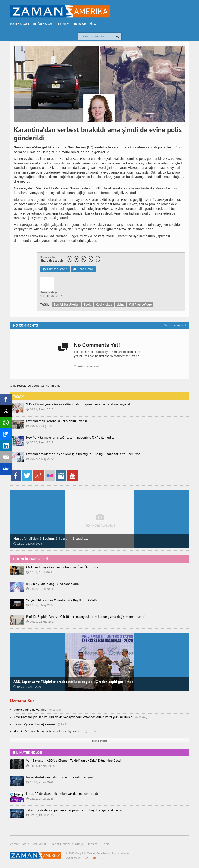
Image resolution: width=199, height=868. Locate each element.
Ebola (88, 305)
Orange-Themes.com (92, 858)
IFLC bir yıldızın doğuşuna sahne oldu (53, 584)
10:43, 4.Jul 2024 (39, 572)
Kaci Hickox (104, 305)
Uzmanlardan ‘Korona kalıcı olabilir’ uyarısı (57, 421)
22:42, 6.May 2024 (40, 605)
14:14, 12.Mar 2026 (41, 766)
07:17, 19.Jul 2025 (40, 815)
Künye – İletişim (86, 844)
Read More (99, 741)
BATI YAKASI (20, 24)
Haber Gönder (61, 844)
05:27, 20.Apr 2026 (28, 687)
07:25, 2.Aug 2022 (40, 442)
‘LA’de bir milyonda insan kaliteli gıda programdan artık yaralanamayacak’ (79, 404)
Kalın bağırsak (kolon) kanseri (34, 724)
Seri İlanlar (39, 844)
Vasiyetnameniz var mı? (30, 710)
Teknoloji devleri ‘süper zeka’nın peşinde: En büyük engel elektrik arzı (75, 810)
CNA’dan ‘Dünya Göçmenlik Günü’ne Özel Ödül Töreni (64, 567)
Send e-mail (83, 269)
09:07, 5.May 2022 (40, 459)
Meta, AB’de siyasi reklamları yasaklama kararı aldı (62, 794)
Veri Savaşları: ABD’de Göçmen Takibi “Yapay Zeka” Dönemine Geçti (74, 761)
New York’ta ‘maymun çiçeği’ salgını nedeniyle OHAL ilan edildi (71, 437)
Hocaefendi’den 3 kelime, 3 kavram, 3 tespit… (51, 538)
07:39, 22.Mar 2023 (41, 622)
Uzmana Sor (22, 701)
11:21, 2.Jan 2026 (39, 782)
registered (25, 386)
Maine (120, 305)
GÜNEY (63, 24)
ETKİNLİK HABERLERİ (30, 559)
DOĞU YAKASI (44, 24)
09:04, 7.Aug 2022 (40, 426)
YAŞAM (19, 396)
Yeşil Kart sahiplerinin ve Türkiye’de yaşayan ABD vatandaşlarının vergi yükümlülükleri (73, 717)
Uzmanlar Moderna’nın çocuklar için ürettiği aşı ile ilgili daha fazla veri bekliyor (83, 454)
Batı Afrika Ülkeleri (66, 305)
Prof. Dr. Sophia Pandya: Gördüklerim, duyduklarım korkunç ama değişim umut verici (86, 617)
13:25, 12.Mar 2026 (28, 544)
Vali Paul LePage (140, 305)
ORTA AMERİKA (84, 24)
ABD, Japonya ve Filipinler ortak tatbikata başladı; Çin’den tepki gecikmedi (74, 682)
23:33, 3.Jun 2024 (39, 589)
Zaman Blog (18, 844)
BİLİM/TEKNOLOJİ (27, 752)
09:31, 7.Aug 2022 (40, 410)
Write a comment (175, 325)
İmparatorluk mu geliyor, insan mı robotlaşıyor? (60, 777)
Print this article (55, 269)
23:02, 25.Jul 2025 (40, 799)
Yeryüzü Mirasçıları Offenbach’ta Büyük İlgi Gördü (62, 600)
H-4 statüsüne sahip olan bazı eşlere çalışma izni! (48, 731)
